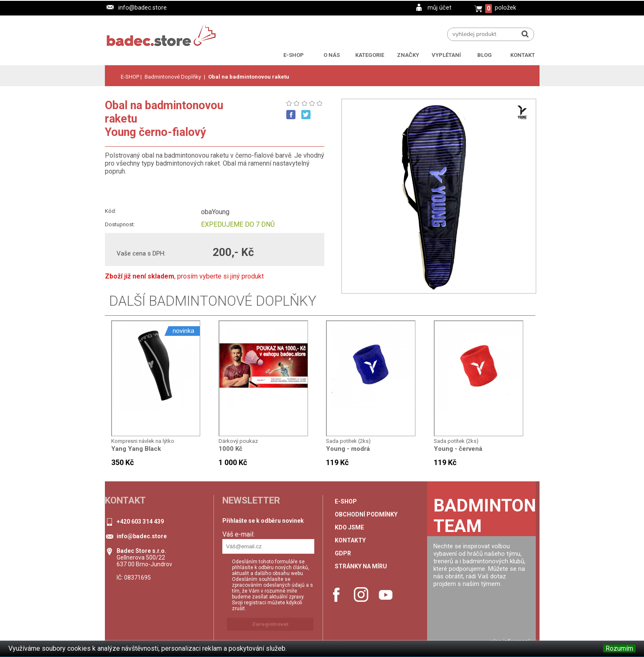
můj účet (439, 8)
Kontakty (350, 540)
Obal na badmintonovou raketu (249, 77)
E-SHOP (130, 77)
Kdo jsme (349, 527)
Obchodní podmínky (366, 514)
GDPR (343, 553)
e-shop (346, 501)
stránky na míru (361, 566)
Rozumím (619, 648)
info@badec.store (143, 8)
